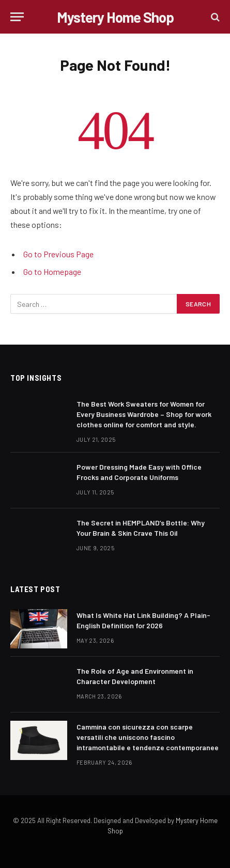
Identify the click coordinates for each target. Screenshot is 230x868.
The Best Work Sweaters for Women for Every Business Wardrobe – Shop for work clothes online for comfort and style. (144, 414)
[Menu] (17, 17)
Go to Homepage (52, 272)
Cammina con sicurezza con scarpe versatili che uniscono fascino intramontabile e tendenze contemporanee (148, 737)
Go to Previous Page (58, 254)
